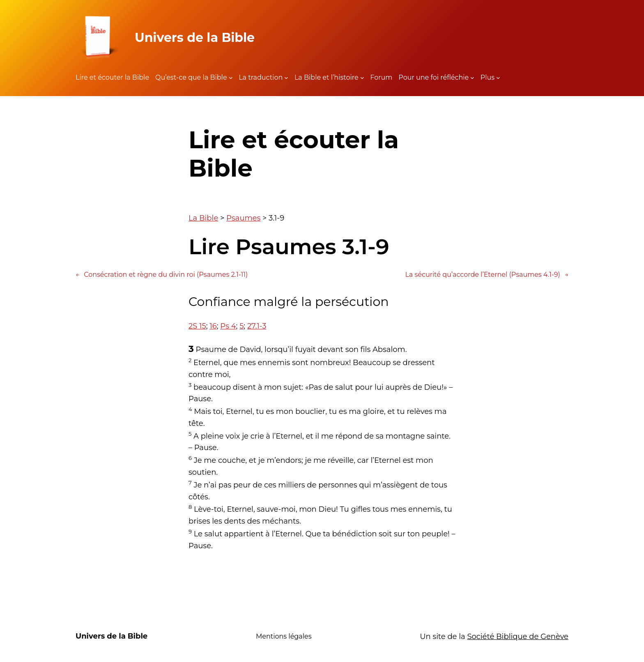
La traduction (261, 77)
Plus (488, 77)
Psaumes (243, 218)
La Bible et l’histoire (327, 77)
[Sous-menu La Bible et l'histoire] (362, 78)
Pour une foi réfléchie (434, 77)
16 (213, 326)
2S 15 (197, 326)
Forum (381, 77)
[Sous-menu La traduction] (286, 78)
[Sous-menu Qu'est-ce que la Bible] (231, 78)
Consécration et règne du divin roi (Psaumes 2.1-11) (162, 275)
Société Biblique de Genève (518, 637)
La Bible (203, 218)
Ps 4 (228, 326)
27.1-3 (257, 326)
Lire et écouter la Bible (112, 77)
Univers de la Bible (195, 38)
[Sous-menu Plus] (498, 78)
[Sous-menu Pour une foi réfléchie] (472, 78)
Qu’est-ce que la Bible (191, 77)
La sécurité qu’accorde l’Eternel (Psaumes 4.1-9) (487, 275)
